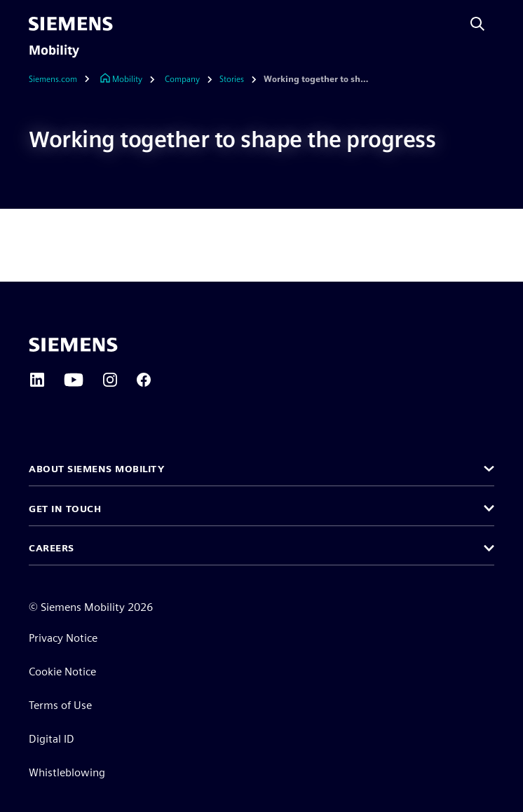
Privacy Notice (63, 638)
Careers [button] (52, 548)
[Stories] (232, 80)
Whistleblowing (67, 772)
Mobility (54, 50)
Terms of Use (60, 705)
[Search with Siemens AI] (477, 24)
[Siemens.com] (63, 80)
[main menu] (131, 24)
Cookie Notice (62, 672)
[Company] (182, 80)
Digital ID (52, 739)
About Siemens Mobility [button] (96, 469)
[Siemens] (71, 24)
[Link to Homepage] (121, 80)
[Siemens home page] (73, 345)
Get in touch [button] (65, 509)
